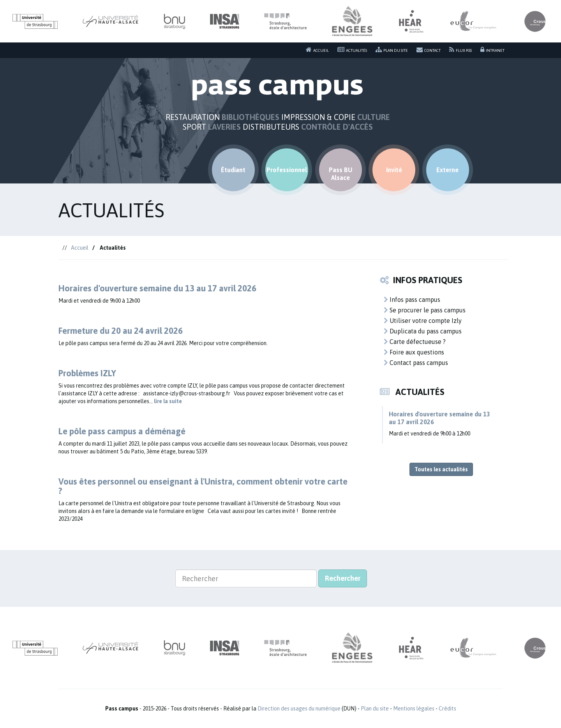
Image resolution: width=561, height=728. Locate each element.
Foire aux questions (414, 352)
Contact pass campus (416, 363)
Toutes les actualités (441, 469)
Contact (429, 49)
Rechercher (343, 578)
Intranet (492, 49)
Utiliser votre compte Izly (423, 321)
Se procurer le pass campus (425, 310)
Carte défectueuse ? (415, 342)
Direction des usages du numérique (299, 709)
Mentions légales (414, 709)
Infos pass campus (412, 300)
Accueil (317, 49)
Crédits (447, 709)
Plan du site (392, 49)
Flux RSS (460, 49)
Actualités (352, 49)
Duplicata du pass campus (423, 331)
